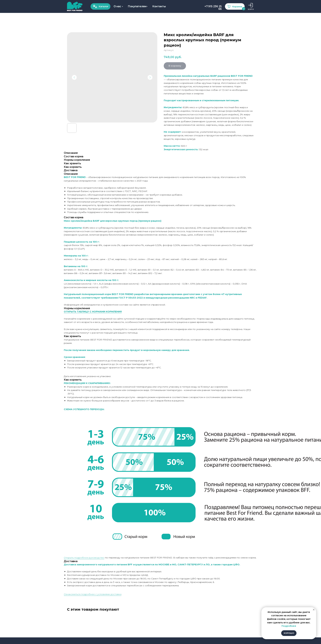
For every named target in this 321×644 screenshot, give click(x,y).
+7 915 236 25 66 (119, 7)
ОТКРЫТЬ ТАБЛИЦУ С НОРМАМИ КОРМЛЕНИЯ (93, 312)
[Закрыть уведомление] (314, 610)
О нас (52, 7)
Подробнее (289, 626)
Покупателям (71, 6)
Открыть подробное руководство (84, 558)
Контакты (89, 6)
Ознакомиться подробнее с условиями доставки (93, 594)
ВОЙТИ (155, 9)
